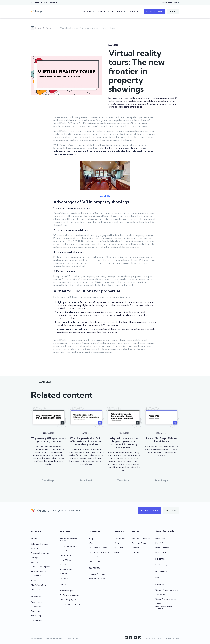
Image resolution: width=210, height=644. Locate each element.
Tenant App (36, 616)
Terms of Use (73, 638)
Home (39, 28)
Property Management (41, 553)
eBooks (92, 543)
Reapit (158, 577)
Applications (36, 602)
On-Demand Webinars (99, 552)
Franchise (64, 573)
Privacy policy (36, 638)
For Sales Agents (67, 591)
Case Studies (95, 557)
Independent (66, 569)
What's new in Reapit (98, 578)
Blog (91, 539)
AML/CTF (35, 589)
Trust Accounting (39, 571)
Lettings (35, 558)
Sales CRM (36, 549)
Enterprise (64, 564)
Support (135, 548)
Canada (159, 604)
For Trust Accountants (70, 604)
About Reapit (120, 539)
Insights (34, 580)
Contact (118, 543)
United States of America (167, 599)
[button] (170, 2)
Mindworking (161, 565)
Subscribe (119, 548)
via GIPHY (105, 196)
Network (64, 578)
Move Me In (161, 552)
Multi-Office (65, 560)
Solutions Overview (68, 546)
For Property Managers (70, 595)
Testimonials (94, 561)
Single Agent (66, 551)
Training (135, 552)
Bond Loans (36, 611)
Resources (51, 28)
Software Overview (40, 544)
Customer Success (140, 543)
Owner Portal (37, 620)
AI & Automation (38, 585)
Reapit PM (160, 543)
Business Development (41, 567)
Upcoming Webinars (98, 548)
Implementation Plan (141, 539)
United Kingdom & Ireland (167, 590)
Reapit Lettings (162, 548)
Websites (35, 562)
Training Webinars (97, 574)
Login (117, 552)
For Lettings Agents (69, 600)
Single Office (66, 555)
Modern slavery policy (55, 638)
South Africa (161, 595)
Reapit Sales (161, 539)
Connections (37, 576)
